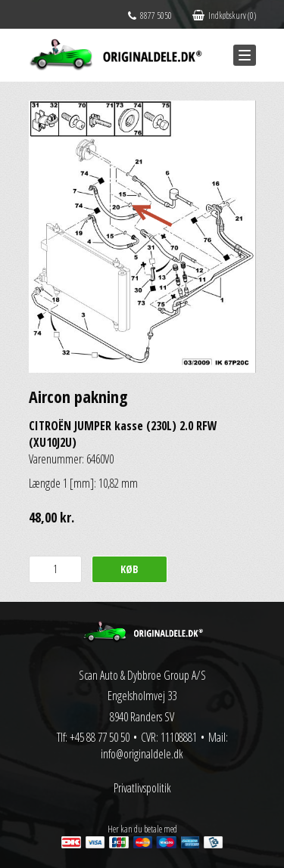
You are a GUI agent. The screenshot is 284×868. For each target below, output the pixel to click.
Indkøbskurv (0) (224, 15)
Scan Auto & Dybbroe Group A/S (142, 675)
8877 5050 (150, 15)
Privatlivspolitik (142, 788)
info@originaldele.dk (142, 754)
